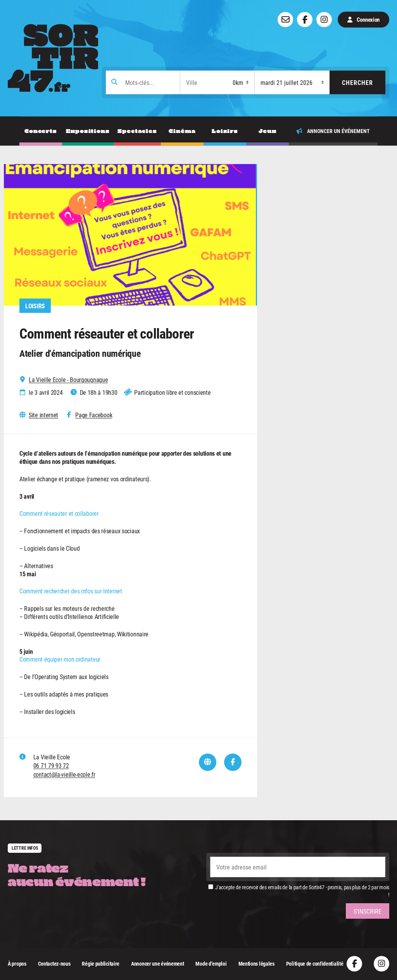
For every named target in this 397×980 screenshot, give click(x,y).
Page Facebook (94, 415)
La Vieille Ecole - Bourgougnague (68, 380)
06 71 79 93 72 (51, 765)
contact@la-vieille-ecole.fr (64, 774)
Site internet (43, 415)
